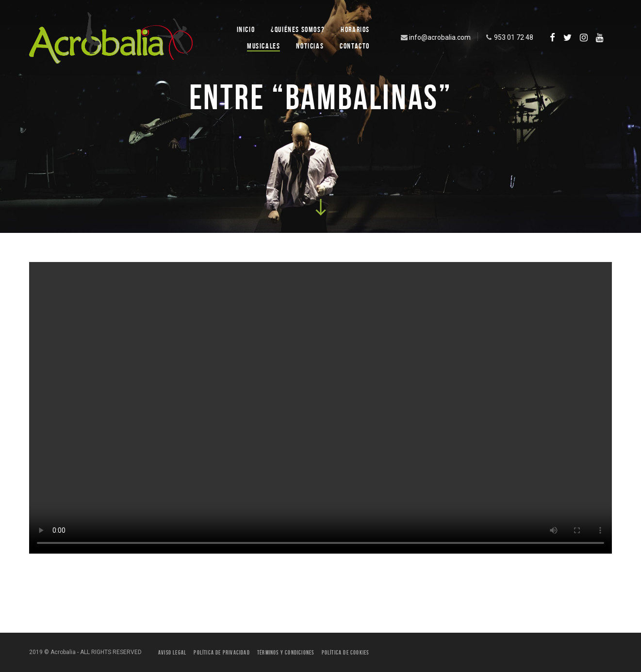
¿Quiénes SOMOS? (298, 29)
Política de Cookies (345, 652)
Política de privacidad (222, 652)
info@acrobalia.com (435, 37)
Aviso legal (172, 652)
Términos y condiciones (286, 652)
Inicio (246, 29)
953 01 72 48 (509, 37)
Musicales (263, 46)
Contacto (355, 46)
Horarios (355, 29)
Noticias (310, 46)
